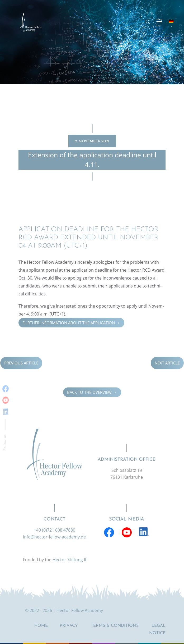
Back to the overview (92, 392)
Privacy (69, 626)
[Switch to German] (171, 21)
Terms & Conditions (115, 626)
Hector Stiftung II (69, 560)
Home (41, 626)
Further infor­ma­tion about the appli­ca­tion (71, 322)
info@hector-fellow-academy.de (54, 537)
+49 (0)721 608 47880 (55, 530)
